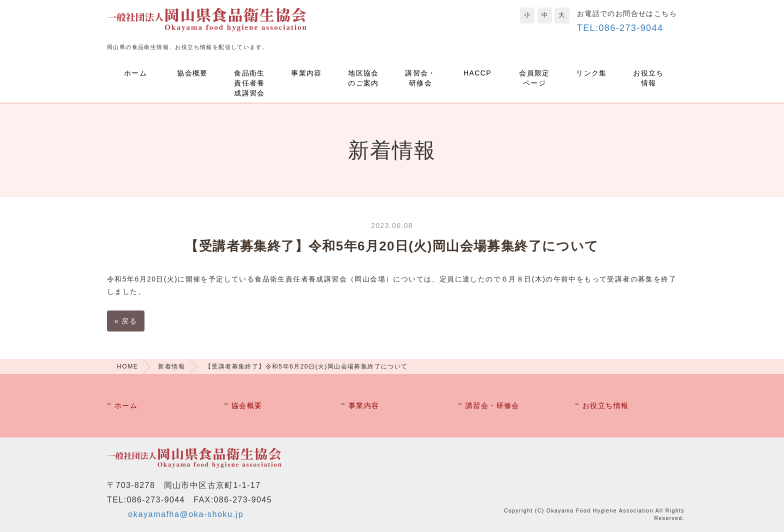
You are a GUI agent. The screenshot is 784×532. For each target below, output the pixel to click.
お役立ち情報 (648, 78)
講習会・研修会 (420, 78)
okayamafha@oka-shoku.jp (186, 514)
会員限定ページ (534, 78)
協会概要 (192, 73)
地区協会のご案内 (363, 78)
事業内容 (306, 73)
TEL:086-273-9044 (620, 28)
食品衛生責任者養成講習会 (249, 83)
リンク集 (591, 73)
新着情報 (171, 366)
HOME (127, 366)
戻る (126, 321)
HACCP (477, 73)
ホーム (135, 73)
